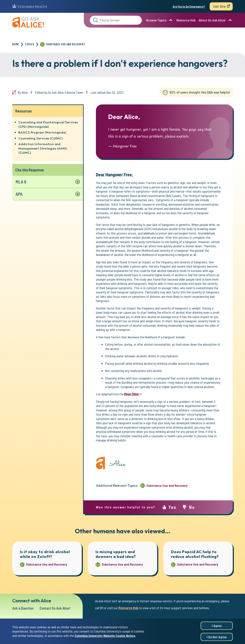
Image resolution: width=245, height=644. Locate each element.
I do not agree (217, 637)
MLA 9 (21, 182)
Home (16, 44)
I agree (217, 626)
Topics (29, 44)
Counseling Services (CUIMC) (40, 138)
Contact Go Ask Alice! (57, 608)
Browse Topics (156, 20)
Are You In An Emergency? (189, 6)
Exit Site (220, 6)
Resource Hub (186, 20)
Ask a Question (23, 608)
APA (19, 194)
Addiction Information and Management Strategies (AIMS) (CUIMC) (43, 148)
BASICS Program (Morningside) (42, 132)
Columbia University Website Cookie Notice (105, 636)
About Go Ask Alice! (212, 20)
